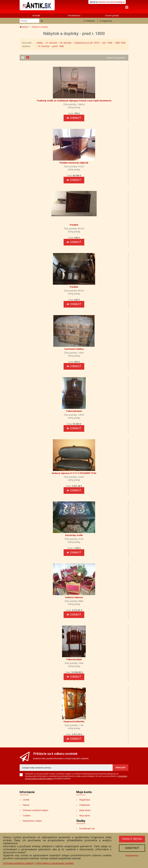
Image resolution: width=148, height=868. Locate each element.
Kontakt (36, 16)
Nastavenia (132, 856)
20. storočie (66, 43)
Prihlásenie (89, 21)
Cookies (27, 799)
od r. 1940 (107, 43)
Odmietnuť (132, 848)
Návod (26, 788)
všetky (40, 43)
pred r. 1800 (58, 46)
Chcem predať (112, 16)
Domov (24, 27)
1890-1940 (120, 43)
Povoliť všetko (132, 839)
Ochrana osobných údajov (35, 793)
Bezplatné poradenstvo (91, 817)
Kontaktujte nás (87, 812)
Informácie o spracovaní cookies (55, 863)
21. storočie (51, 43)
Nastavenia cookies (32, 804)
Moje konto (85, 793)
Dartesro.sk (104, 2)
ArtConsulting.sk (118, 2)
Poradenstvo (74, 16)
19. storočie (44, 46)
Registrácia (106, 21)
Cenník (26, 783)
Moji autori (85, 799)
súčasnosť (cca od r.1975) (87, 43)
